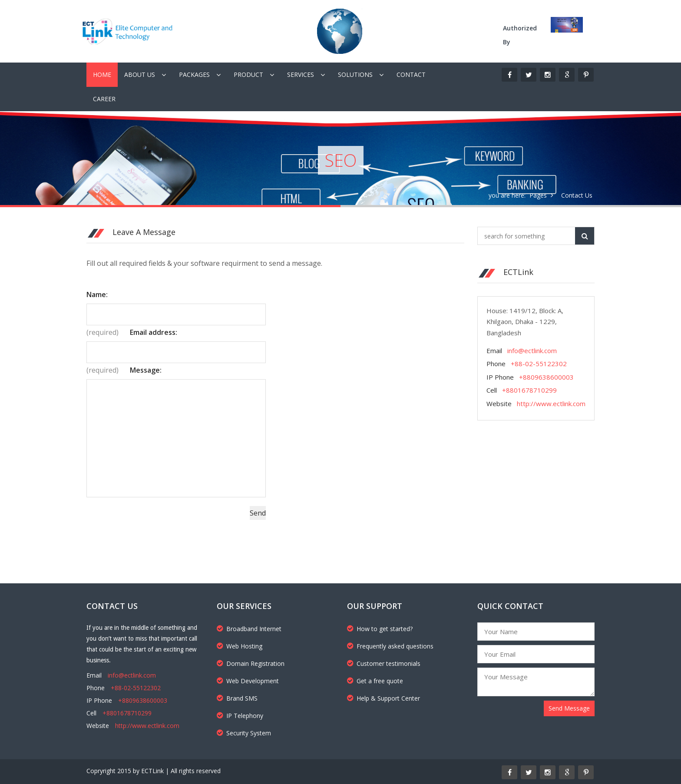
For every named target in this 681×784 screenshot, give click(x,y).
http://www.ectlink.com (551, 404)
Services (301, 74)
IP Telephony (240, 716)
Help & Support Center (383, 698)
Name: (97, 294)
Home (102, 74)
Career (104, 99)
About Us (140, 74)
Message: (146, 370)
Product (248, 74)
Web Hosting (240, 646)
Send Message (569, 708)
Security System (244, 733)
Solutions (355, 74)
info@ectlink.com (532, 351)
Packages (194, 74)
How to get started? (380, 629)
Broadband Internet (249, 629)
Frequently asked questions (390, 646)
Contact (411, 74)
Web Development (248, 681)
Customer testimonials (384, 663)
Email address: (154, 332)
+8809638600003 (546, 377)
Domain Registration (251, 663)
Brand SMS (237, 698)
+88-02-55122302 (539, 364)
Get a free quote (375, 681)
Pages (538, 195)
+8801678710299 (529, 390)
